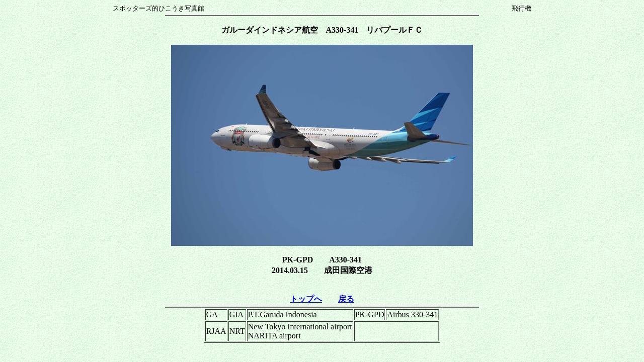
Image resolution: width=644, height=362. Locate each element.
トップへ (306, 299)
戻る (346, 299)
